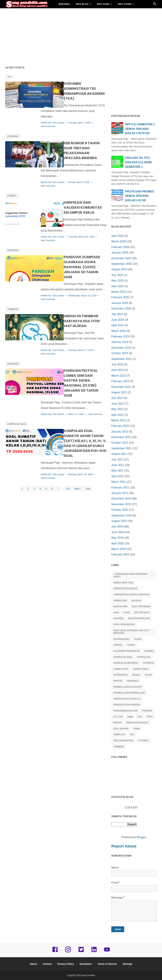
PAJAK (149, 675)
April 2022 (117, 415)
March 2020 (119, 549)
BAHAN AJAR (66, 12)
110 (68, 457)
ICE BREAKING (121, 639)
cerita (116, 612)
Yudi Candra (70, 113)
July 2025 (117, 275)
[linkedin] (94, 952)
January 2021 (120, 493)
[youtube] (107, 952)
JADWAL (118, 645)
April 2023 (117, 370)
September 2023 (121, 359)
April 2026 (117, 236)
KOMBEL (12, 181)
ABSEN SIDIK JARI (123, 583)
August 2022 (119, 392)
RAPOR (117, 723)
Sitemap (129, 964)
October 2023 (120, 353)
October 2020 (120, 510)
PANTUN (118, 681)
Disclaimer (86, 964)
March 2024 (119, 331)
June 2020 (118, 532)
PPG (140, 717)
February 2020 (120, 554)
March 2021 (119, 482)
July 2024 (117, 314)
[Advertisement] (81, 36)
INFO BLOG (82, 4)
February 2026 (120, 247)
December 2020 (121, 499)
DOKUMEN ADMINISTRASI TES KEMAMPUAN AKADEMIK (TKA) (79, 86)
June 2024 (118, 320)
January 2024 (120, 342)
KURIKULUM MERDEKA (126, 663)
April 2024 (117, 325)
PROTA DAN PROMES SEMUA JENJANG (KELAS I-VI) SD (139, 196)
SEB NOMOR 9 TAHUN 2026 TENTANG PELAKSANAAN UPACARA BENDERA (75, 138)
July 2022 (117, 398)
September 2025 (121, 264)
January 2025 (120, 303)
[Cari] (155, 5)
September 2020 (121, 515)
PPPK (150, 717)
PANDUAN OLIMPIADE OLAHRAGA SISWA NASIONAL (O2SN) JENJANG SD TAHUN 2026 (78, 244)
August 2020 (119, 521)
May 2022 (117, 409)
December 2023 (121, 348)
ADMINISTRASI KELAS (125, 588)
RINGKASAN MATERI (137, 723)
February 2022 (120, 426)
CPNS (127, 612)
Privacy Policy (65, 964)
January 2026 (120, 253)
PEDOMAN (13, 126)
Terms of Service (108, 964)
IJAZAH (138, 639)
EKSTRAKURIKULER (139, 618)
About (32, 964)
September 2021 (121, 448)
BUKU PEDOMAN (141, 606)
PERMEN (147, 711)
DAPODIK (118, 618)
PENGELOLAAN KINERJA (127, 705)
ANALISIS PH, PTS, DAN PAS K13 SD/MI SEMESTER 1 (138, 162)
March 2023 (119, 376)
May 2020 (117, 538)
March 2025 (119, 292)
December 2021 (121, 437)
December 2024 (121, 309)
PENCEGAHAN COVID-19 (127, 699)
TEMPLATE (119, 734)
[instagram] (68, 952)
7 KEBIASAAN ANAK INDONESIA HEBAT (130, 575)
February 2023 (120, 381)
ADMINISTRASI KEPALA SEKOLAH (131, 595)
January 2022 (120, 432)
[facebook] (55, 952)
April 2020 (117, 543)
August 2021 (119, 454)
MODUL (136, 675)
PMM (130, 717)
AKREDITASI (120, 601)
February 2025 (120, 297)
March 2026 (119, 241)
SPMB (137, 729)
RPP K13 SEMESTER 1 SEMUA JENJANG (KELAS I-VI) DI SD (140, 129)
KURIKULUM (144, 657)
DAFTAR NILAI (142, 612)
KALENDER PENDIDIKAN (127, 651)
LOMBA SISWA (141, 669)
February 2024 (120, 336)
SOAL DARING (121, 729)
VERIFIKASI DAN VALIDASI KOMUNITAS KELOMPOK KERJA (79, 190)
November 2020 (121, 504)
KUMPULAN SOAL (17, 393)
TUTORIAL (144, 741)
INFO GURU (103, 4)
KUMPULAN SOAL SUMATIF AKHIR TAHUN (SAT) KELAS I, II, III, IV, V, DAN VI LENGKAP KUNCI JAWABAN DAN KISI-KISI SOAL (79, 409)
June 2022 (118, 404)
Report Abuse (124, 846)
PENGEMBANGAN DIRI (126, 711)
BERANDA (64, 4)
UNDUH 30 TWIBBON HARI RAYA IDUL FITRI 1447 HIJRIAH (80, 299)
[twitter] (81, 952)
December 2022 (121, 387)
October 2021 (120, 443)
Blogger (141, 837)
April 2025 (117, 286)
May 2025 (117, 281)
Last (88, 457)
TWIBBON (13, 289)
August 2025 (119, 269)
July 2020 (117, 527)
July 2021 (117, 460)
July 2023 (117, 364)
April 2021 (117, 476)
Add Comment (60, 116)
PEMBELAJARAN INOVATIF (128, 687)
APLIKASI (136, 601)
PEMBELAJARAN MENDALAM (129, 693)
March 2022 (119, 420)
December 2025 (121, 258)
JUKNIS (131, 645)
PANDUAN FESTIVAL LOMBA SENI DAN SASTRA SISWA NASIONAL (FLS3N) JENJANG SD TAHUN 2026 (78, 347)
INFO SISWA (125, 4)
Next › (78, 457)
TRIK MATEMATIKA (123, 741)
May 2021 (117, 471)
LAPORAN (148, 663)
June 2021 (118, 465)
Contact (46, 964)
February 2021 (120, 487)
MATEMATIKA (121, 675)
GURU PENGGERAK (124, 624)
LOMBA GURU (121, 669)
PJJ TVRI (118, 717)
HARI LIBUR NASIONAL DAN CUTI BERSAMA (131, 632)
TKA (9, 77)
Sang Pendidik (88, 975)
